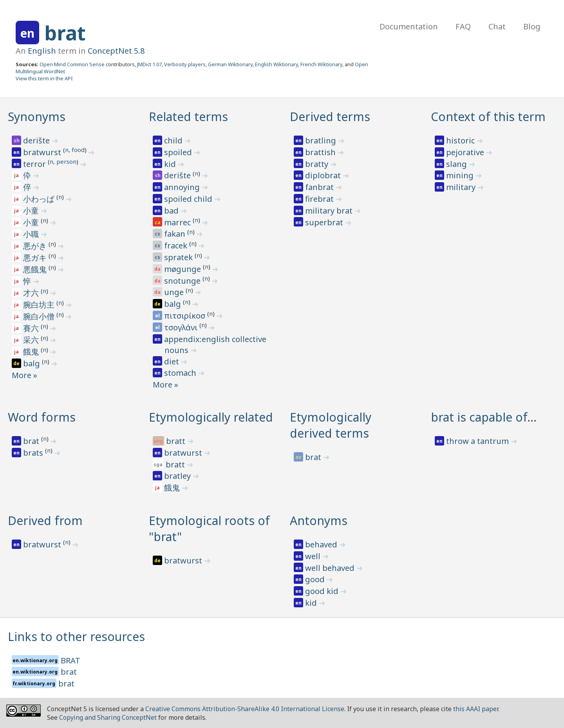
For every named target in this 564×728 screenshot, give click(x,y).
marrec (178, 222)
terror (35, 164)
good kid (323, 591)
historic (461, 140)
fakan (176, 234)
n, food (75, 150)
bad (172, 211)
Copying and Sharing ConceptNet (108, 717)
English (42, 51)
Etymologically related (211, 417)
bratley (178, 476)
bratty (318, 164)
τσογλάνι (182, 327)
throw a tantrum (478, 441)
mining (461, 175)
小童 (32, 211)
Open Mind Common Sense (72, 64)
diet (173, 361)
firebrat (320, 199)
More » (24, 375)
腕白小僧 (40, 316)
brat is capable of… (484, 417)
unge (175, 292)
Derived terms (330, 117)
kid (171, 164)
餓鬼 (32, 352)
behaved (322, 544)
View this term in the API (44, 78)
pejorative (466, 152)
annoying (183, 187)
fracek (177, 245)
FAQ (463, 26)
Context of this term (488, 117)
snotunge (183, 281)
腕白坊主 (40, 305)
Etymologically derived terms (331, 425)
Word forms (42, 417)
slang (457, 164)
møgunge (183, 269)
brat (65, 33)
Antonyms (319, 521)
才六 (32, 293)
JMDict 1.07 (149, 64)
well (314, 556)
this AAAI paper (476, 709)
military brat (330, 211)
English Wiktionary (277, 64)
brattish (321, 152)
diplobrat (324, 175)
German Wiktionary (230, 64)
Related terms (188, 117)
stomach (181, 373)
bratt (177, 441)
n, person (63, 161)
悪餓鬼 (36, 269)
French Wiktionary (321, 64)
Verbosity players (185, 64)
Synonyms (37, 117)
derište (37, 140)
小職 (32, 234)
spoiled (179, 152)
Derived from (45, 521)
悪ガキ (36, 258)
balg (33, 363)
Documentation (409, 26)
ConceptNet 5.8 (116, 51)
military (462, 187)
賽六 (32, 328)
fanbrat (320, 187)
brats (34, 453)
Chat (497, 26)
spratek (179, 257)
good (316, 579)
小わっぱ (40, 199)
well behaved (331, 568)
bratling (322, 140)
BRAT (70, 660)
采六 (32, 340)
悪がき (36, 246)
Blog (532, 26)
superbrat (325, 222)
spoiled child (189, 199)
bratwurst (43, 152)
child (174, 140)
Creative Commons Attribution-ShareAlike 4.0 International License (245, 709)
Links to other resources (76, 637)
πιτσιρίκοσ (186, 316)
